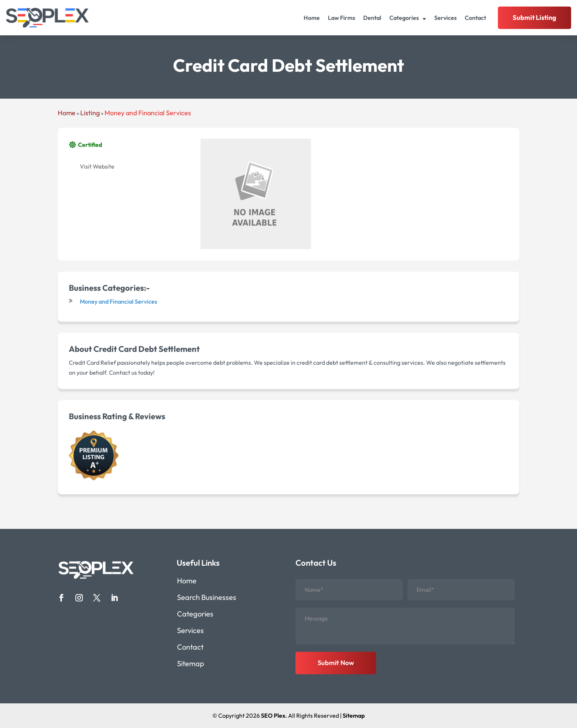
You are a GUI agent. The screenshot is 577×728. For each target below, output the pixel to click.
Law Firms (341, 18)
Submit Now (336, 663)
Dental (372, 18)
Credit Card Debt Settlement (147, 349)
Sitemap (191, 665)
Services (445, 18)
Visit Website (97, 166)
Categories (404, 18)
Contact (475, 18)
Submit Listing (534, 17)
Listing (90, 113)
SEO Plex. (274, 715)
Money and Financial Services (148, 113)
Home (312, 18)
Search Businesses (207, 598)
